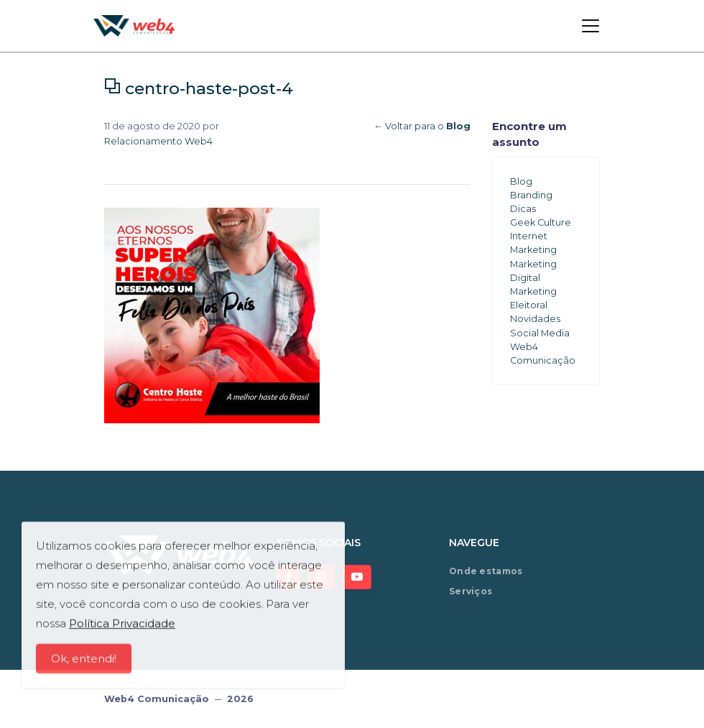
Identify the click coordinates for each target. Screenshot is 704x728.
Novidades (535, 319)
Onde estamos (486, 571)
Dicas (523, 209)
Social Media (540, 333)
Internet (529, 236)
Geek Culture (541, 222)
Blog (521, 181)
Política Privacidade (122, 626)
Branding (531, 195)
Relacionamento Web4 (158, 141)
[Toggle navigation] (590, 26)
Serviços (471, 591)
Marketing (533, 250)
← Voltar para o (422, 126)
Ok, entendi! (84, 662)
